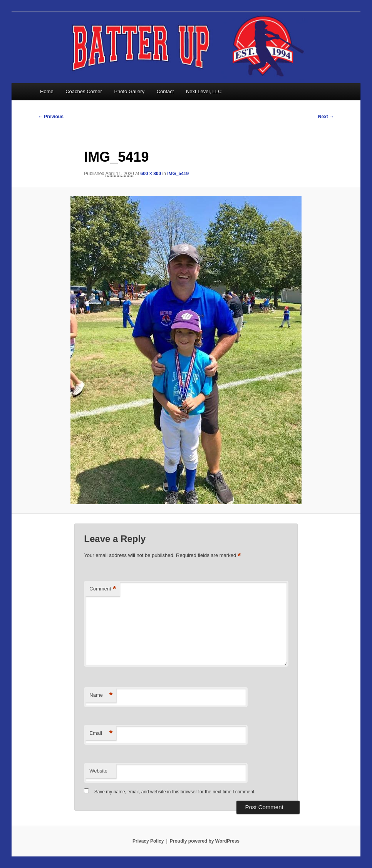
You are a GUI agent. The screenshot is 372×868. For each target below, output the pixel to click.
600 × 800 (151, 174)
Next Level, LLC (204, 91)
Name (101, 695)
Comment (103, 589)
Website (98, 771)
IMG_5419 (178, 174)
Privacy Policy (148, 841)
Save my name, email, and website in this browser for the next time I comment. (175, 792)
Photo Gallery (129, 91)
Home (47, 91)
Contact (165, 91)
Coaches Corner (84, 91)
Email (101, 733)
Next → (326, 117)
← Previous (51, 117)
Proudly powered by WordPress (205, 841)
